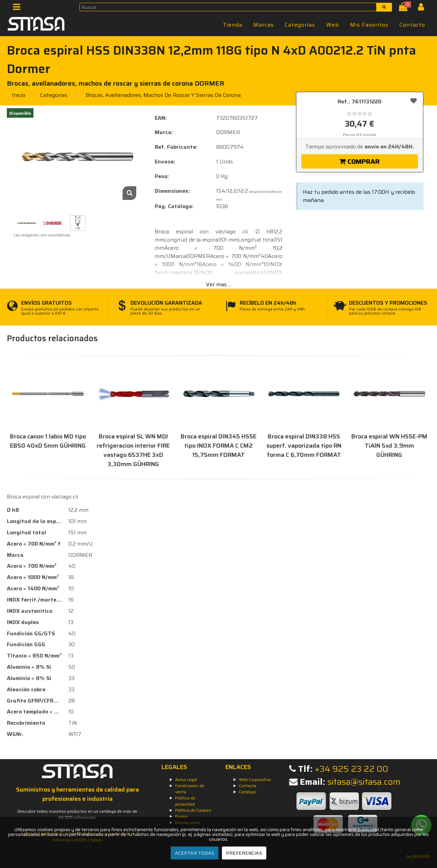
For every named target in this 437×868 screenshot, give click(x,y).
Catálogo (248, 792)
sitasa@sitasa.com (364, 782)
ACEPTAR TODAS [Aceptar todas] (195, 853)
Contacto (412, 25)
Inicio (19, 95)
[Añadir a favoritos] (414, 101)
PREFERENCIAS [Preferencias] (244, 853)
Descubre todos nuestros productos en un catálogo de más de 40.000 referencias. (77, 814)
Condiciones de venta (190, 789)
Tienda (233, 25)
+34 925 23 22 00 (351, 769)
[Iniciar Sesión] (424, 8)
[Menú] (19, 8)
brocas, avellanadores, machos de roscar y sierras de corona (163, 95)
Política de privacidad (185, 801)
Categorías (300, 25)
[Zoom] (129, 193)
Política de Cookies (193, 810)
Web (333, 25)
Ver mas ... (218, 284)
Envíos (181, 816)
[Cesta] (404, 8)
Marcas (264, 25)
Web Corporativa (255, 779)
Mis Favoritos (369, 25)
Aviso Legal (186, 779)
